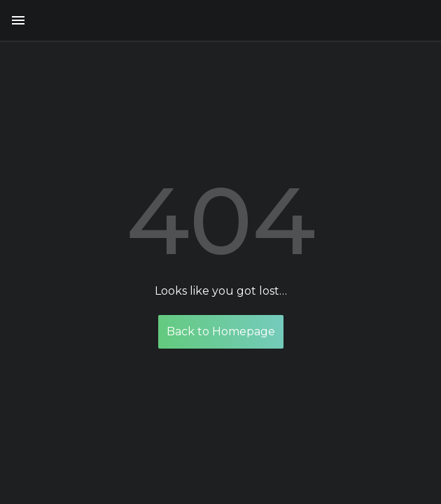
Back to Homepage (221, 331)
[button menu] (18, 20)
